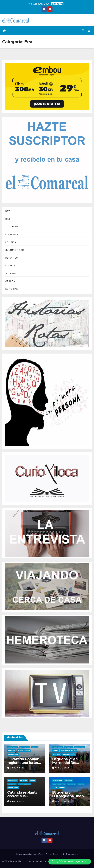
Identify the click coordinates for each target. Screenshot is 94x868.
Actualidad (13, 747)
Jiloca (35, 747)
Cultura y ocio (59, 784)
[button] (83, 31)
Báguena (69, 747)
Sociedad (57, 754)
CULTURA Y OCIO (15, 250)
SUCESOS (11, 273)
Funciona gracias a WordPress (30, 854)
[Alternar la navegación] (89, 31)
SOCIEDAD (11, 266)
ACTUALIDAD (13, 227)
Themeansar (72, 854)
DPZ (8, 219)
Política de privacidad (12, 861)
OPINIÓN (10, 281)
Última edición (24, 751)
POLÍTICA (11, 242)
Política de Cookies (33, 861)
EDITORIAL (11, 289)
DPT (8, 211)
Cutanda (24, 780)
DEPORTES (12, 258)
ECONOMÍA (12, 234)
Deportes (72, 784)
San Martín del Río (69, 751)
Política (12, 751)
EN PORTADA (25, 747)
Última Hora (13, 754)
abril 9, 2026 (17, 768)
